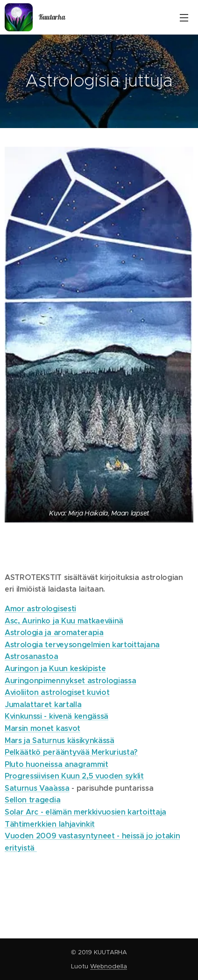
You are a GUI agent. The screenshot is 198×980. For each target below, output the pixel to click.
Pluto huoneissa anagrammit (57, 764)
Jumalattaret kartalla (43, 705)
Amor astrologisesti (40, 609)
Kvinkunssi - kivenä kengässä (57, 717)
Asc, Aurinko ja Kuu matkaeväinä (64, 621)
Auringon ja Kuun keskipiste (55, 669)
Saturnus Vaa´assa (37, 788)
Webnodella (109, 966)
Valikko (184, 18)
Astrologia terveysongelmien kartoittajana (82, 645)
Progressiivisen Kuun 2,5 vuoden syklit (74, 776)
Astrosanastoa (32, 657)
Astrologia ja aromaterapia (54, 633)
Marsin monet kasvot (42, 728)
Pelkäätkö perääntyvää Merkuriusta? (71, 753)
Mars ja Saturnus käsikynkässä (60, 740)
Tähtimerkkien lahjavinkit (50, 824)
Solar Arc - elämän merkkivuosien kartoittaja (85, 812)
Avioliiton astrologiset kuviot (57, 693)
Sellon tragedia (32, 800)
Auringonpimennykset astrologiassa (70, 681)
